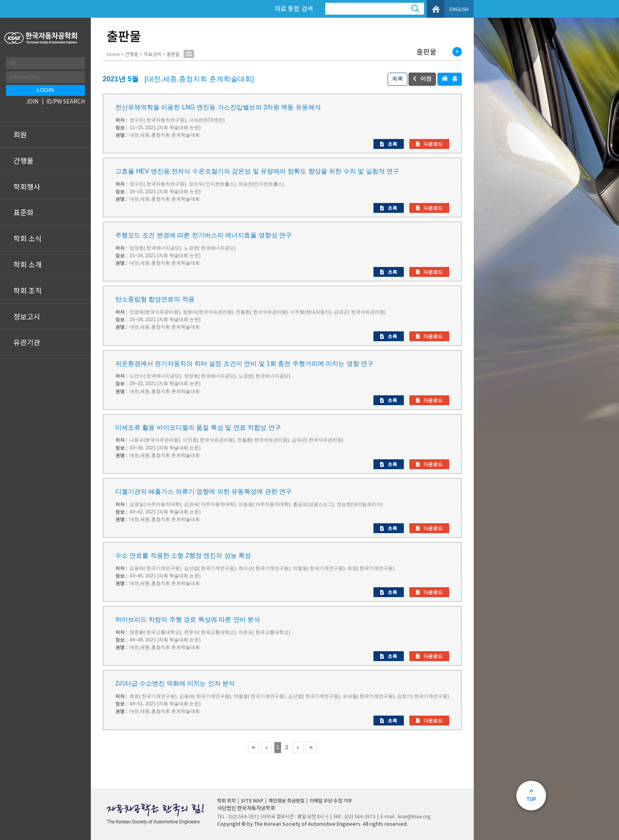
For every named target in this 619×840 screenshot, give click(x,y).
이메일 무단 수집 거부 (331, 800)
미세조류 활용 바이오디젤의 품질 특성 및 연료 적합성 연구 (198, 428)
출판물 (427, 52)
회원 (20, 134)
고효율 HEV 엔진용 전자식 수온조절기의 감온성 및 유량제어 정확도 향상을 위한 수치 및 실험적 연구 (257, 171)
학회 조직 (28, 290)
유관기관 (27, 342)
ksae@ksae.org (414, 816)
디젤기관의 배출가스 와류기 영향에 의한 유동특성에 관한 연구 (204, 491)
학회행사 (27, 186)
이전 (426, 79)
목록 (398, 79)
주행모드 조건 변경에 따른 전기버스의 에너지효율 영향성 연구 (204, 235)
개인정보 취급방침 (286, 800)
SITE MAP (252, 800)
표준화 (23, 212)
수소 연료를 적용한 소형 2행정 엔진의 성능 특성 (183, 555)
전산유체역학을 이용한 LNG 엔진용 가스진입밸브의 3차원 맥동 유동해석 (218, 107)
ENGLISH (459, 9)
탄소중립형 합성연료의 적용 (155, 299)
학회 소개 (28, 264)
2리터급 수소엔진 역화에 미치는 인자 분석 (175, 683)
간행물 (23, 160)
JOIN (32, 101)
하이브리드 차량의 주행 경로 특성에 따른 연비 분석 (188, 619)
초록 (392, 144)
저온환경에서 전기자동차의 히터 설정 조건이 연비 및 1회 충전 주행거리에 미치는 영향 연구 (244, 364)
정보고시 (27, 316)
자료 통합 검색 (294, 8)
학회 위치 (226, 800)
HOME (436, 9)
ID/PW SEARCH (66, 101)
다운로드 (433, 144)
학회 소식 (28, 238)
